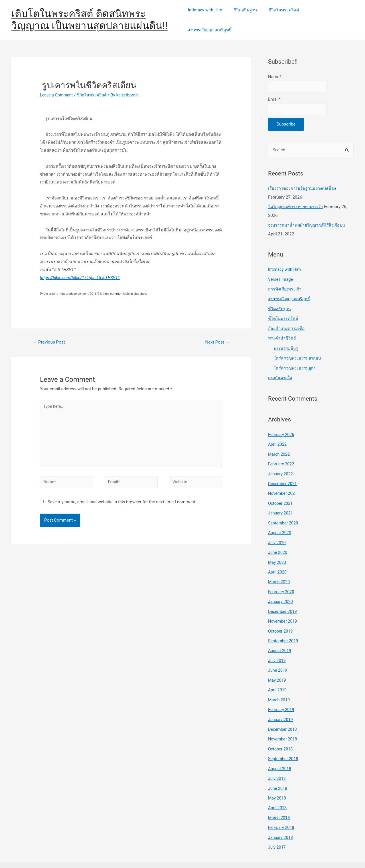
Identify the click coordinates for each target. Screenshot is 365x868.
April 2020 (278, 560)
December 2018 (283, 714)
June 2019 (278, 657)
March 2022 (279, 445)
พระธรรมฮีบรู (286, 340)
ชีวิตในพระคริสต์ (282, 16)
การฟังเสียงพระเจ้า (285, 282)
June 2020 (278, 541)
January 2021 (281, 503)
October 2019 (281, 618)
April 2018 (278, 792)
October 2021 (281, 493)
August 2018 (280, 753)
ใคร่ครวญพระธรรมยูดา (295, 360)
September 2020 (284, 512)
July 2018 (277, 763)
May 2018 (277, 782)
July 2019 (277, 647)
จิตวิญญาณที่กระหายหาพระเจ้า (297, 201)
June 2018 (278, 772)
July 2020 (277, 532)
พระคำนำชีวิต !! (282, 330)
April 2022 (278, 435)
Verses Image (281, 272)
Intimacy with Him (209, 16)
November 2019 (283, 609)
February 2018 (282, 811)
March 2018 (279, 801)
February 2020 (282, 580)
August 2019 (280, 637)
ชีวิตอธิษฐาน (246, 16)
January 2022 (281, 464)
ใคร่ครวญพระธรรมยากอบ (298, 350)
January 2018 (281, 820)
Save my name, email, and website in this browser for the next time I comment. (122, 499)
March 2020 (279, 570)
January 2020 (281, 589)
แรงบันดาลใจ (281, 369)
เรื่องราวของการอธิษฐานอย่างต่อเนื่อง (302, 182)
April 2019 (278, 676)
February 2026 (282, 426)
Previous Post (50, 335)
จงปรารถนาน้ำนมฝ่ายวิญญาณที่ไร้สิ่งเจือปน (308, 219)
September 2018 (284, 743)
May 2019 (277, 666)
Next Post (217, 335)
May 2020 (277, 551)
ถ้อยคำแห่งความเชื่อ (287, 321)
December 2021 (283, 474)
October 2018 (281, 734)
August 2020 (280, 522)
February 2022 (282, 455)
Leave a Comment (57, 88)
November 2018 (283, 724)
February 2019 (282, 695)
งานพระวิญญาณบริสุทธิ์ (328, 16)
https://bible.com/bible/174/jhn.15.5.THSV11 (82, 270)
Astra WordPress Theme (275, 856)
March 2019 (279, 686)
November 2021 (283, 483)
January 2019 (281, 705)
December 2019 (283, 599)
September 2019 (284, 628)
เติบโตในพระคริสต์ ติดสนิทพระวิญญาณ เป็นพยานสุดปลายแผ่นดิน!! (90, 16)
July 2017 (277, 830)
